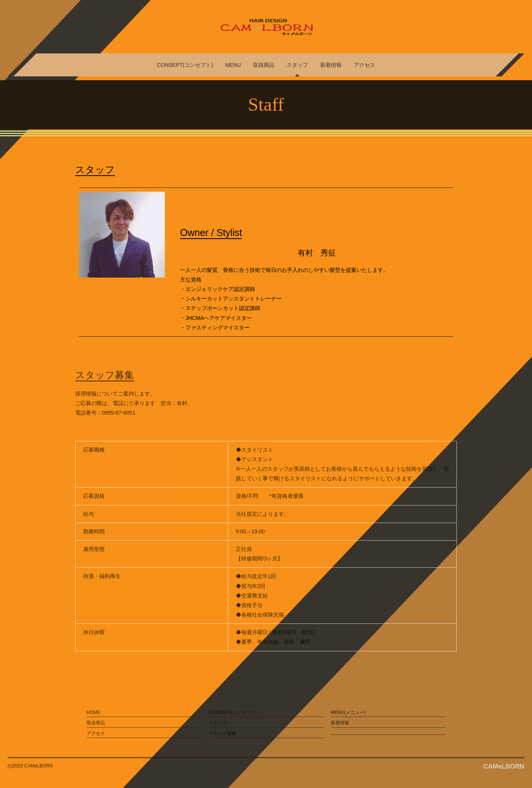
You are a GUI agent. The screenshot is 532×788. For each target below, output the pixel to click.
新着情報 (331, 65)
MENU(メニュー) (348, 712)
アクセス (364, 65)
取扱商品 (264, 65)
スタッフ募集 (222, 733)
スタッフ (297, 65)
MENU (233, 65)
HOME (94, 712)
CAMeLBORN (504, 766)
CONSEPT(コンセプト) (185, 65)
